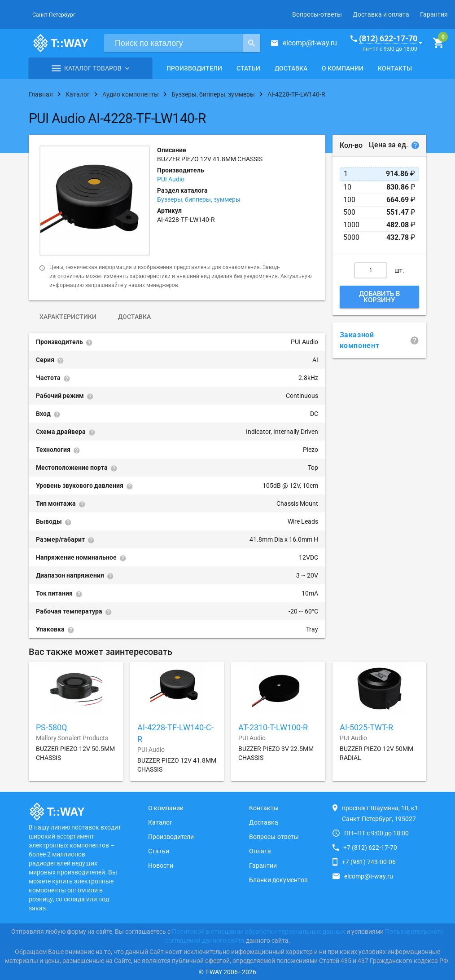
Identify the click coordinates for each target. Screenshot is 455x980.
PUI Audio (171, 179)
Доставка (291, 68)
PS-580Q (51, 727)
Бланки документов (278, 880)
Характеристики (68, 317)
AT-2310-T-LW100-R (273, 727)
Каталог (160, 822)
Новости (161, 865)
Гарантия (434, 14)
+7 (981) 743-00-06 (369, 862)
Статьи (248, 68)
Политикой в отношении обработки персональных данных (258, 931)
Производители (194, 68)
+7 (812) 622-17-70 (370, 848)
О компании (343, 68)
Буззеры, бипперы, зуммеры (199, 199)
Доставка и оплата (381, 14)
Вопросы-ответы (317, 14)
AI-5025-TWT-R (366, 727)
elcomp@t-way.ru (310, 43)
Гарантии (263, 865)
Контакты (395, 68)
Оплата (260, 851)
